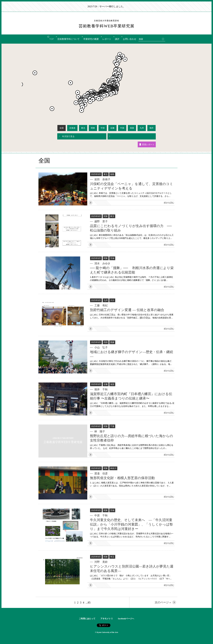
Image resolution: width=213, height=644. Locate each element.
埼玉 (112, 557)
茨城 (112, 258)
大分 (112, 300)
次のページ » (160, 602)
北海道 (72, 128)
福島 (112, 174)
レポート (107, 39)
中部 (103, 128)
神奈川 (113, 468)
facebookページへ (126, 619)
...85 (89, 602)
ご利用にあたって (87, 619)
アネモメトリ (107, 619)
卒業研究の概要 (91, 39)
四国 (132, 128)
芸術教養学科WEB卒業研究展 (106, 24)
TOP (52, 39)
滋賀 (112, 384)
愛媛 (112, 342)
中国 (122, 128)
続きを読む (169, 203)
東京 (112, 216)
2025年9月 (96, 174)
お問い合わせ (130, 39)
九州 (142, 128)
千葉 (112, 426)
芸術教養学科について (68, 39)
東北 (83, 128)
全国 (62, 128)
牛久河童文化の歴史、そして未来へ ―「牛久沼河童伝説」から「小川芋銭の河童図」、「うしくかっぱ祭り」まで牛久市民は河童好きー (131, 524)
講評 (117, 39)
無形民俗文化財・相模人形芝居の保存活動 (122, 478)
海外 (151, 128)
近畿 (112, 128)
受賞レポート (147, 145)
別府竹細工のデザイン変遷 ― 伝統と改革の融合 (127, 310)
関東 (93, 128)
